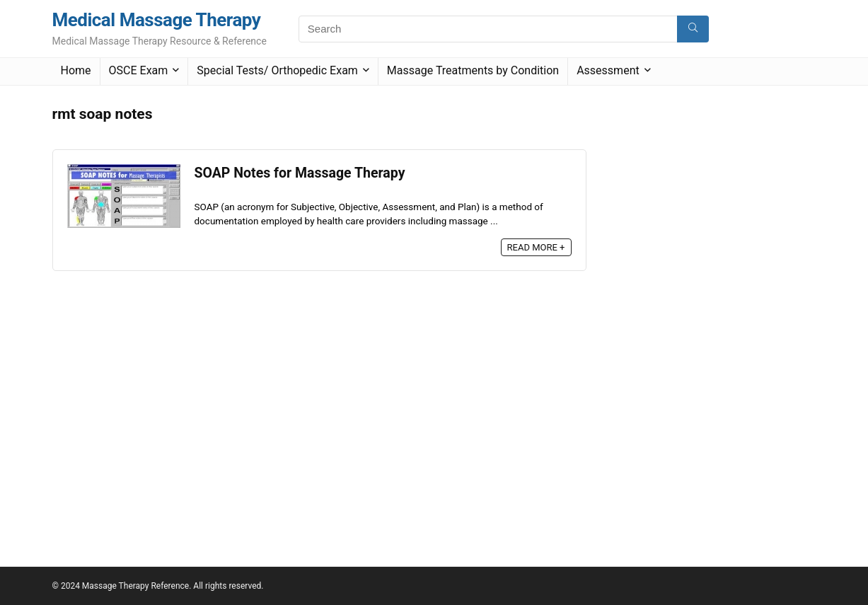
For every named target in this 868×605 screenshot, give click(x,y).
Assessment (608, 70)
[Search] (693, 29)
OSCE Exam (139, 70)
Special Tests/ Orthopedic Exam (277, 70)
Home (76, 70)
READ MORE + (536, 247)
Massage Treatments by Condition (473, 70)
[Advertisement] (710, 312)
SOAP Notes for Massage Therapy (300, 173)
